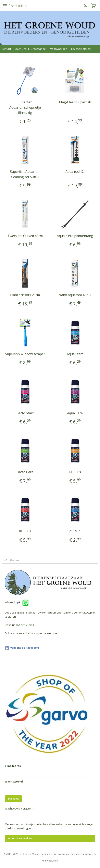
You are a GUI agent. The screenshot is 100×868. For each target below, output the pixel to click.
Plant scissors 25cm (25, 295)
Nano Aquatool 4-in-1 (75, 295)
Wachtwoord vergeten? (19, 808)
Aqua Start (75, 354)
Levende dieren (81, 49)
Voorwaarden (59, 49)
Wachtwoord (14, 781)
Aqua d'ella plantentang (75, 236)
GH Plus (75, 472)
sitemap (46, 854)
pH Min (75, 531)
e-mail (30, 625)
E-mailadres (13, 766)
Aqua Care (75, 413)
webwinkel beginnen (70, 854)
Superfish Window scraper (25, 354)
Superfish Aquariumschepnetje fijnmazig (25, 107)
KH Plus (25, 531)
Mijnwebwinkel (50, 861)
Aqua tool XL (75, 172)
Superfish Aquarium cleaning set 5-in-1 (25, 174)
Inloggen (13, 799)
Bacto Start (25, 413)
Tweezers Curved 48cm (25, 236)
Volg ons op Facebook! (22, 648)
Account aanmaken (20, 838)
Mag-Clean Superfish (75, 102)
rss (54, 854)
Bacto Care (25, 472)
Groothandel (38, 49)
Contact (6, 49)
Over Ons (21, 49)
